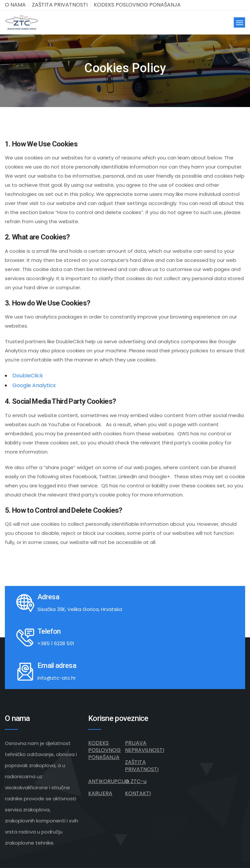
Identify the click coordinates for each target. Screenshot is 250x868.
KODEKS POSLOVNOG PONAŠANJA (137, 5)
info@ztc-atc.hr (57, 678)
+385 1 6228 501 (56, 643)
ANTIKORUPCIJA (109, 781)
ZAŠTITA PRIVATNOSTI (60, 5)
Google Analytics (34, 385)
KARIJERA (100, 793)
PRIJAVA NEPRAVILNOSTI (145, 746)
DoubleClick (28, 376)
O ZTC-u (136, 781)
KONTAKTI (138, 793)
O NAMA (15, 5)
